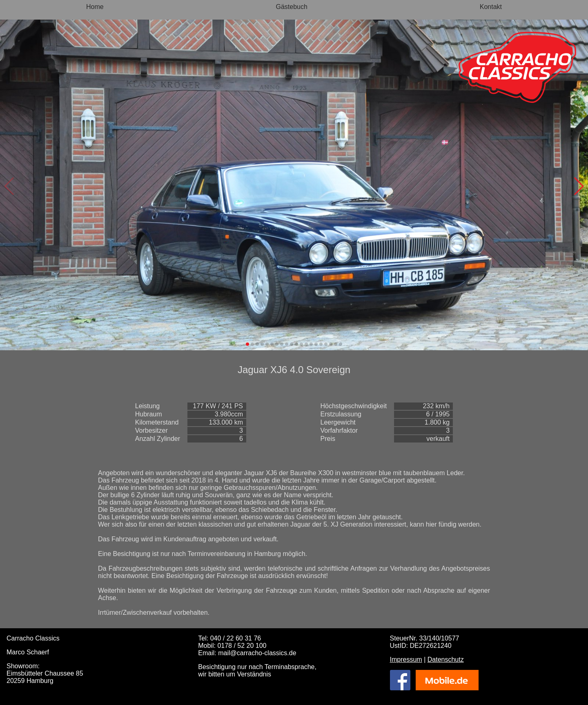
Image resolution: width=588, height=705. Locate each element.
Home (95, 7)
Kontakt (491, 7)
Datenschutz (446, 659)
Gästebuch (292, 7)
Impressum (406, 659)
